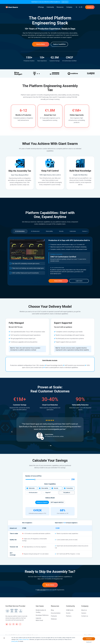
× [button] (4, 638)
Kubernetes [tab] (73, 231)
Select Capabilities (50, 484)
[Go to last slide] (12, 432)
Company (69, 7)
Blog (52, 610)
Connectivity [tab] (85, 231)
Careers (84, 613)
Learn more (65, 2)
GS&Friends (70, 610)
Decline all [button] (89, 642)
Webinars (54, 619)
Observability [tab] (49, 231)
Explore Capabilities (59, 44)
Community (50, 7)
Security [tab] (61, 231)
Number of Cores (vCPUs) (33, 476)
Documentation (56, 613)
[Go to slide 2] (51, 446)
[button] (76, 7)
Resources (60, 7)
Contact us (90, 7)
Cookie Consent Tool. (24, 639)
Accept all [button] (89, 639)
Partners (69, 616)
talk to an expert (41, 590)
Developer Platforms (42, 615)
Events (68, 613)
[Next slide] (88, 432)
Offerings (41, 7)
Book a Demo (41, 44)
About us (84, 610)
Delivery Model (50, 498)
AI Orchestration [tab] (20, 231)
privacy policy (15, 641)
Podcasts (54, 616)
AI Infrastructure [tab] (35, 231)
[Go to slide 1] (49, 446)
